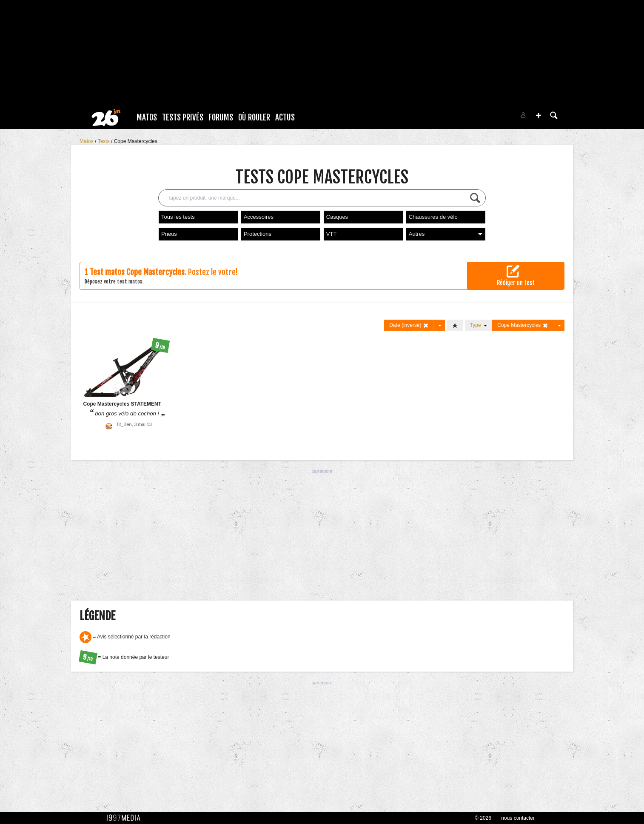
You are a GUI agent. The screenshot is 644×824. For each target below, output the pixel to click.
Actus (285, 117)
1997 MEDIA (126, 818)
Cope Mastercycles (136, 141)
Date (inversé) (409, 325)
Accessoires (259, 217)
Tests (104, 141)
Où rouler (254, 117)
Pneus (169, 234)
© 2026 (483, 818)
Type (479, 325)
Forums (221, 117)
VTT (332, 234)
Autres (446, 234)
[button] (539, 115)
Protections (258, 234)
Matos (147, 117)
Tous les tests (178, 217)
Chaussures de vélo (433, 217)
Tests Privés (183, 117)
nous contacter (518, 818)
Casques (337, 217)
